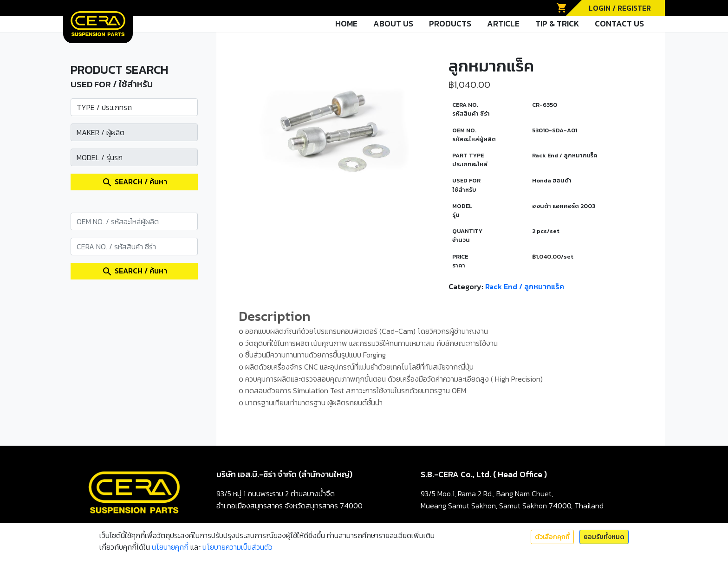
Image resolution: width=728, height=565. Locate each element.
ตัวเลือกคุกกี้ (552, 537)
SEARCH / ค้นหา (134, 182)
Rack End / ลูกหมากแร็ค (525, 286)
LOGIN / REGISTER (620, 8)
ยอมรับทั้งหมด (604, 537)
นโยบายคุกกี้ (170, 547)
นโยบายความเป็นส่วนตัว (237, 547)
